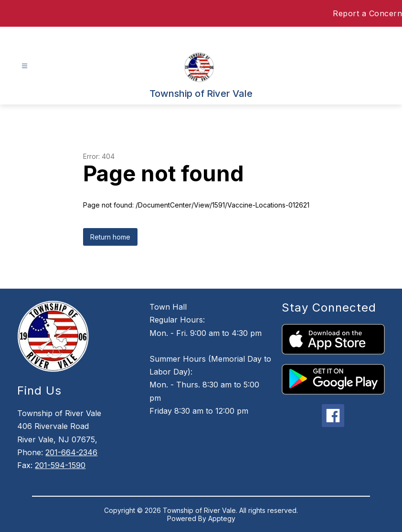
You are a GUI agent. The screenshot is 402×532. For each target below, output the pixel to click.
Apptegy (222, 518)
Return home (110, 237)
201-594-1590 (60, 465)
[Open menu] (25, 66)
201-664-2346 (71, 452)
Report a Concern (367, 13)
